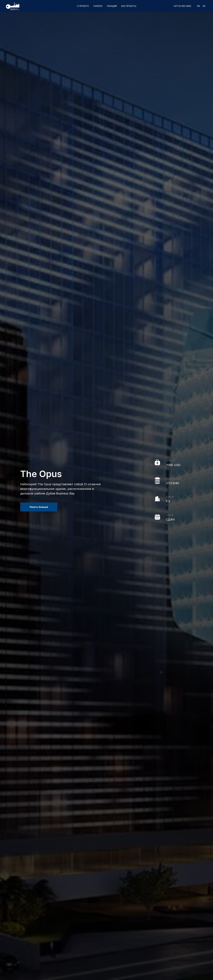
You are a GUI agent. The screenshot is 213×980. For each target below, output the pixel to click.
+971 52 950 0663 (182, 6)
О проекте (83, 6)
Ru (204, 6)
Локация (112, 6)
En (198, 6)
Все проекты (129, 6)
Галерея (98, 6)
